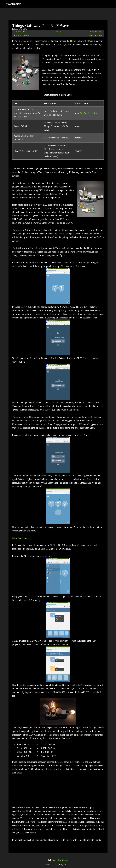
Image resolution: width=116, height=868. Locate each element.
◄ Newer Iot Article (21, 35)
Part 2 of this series (24, 41)
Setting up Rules (20, 538)
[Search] (25, 4)
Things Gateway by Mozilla (83, 41)
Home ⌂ (58, 32)
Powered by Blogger (58, 860)
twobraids (14, 4)
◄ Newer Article (20, 32)
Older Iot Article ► (95, 35)
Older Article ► (96, 32)
